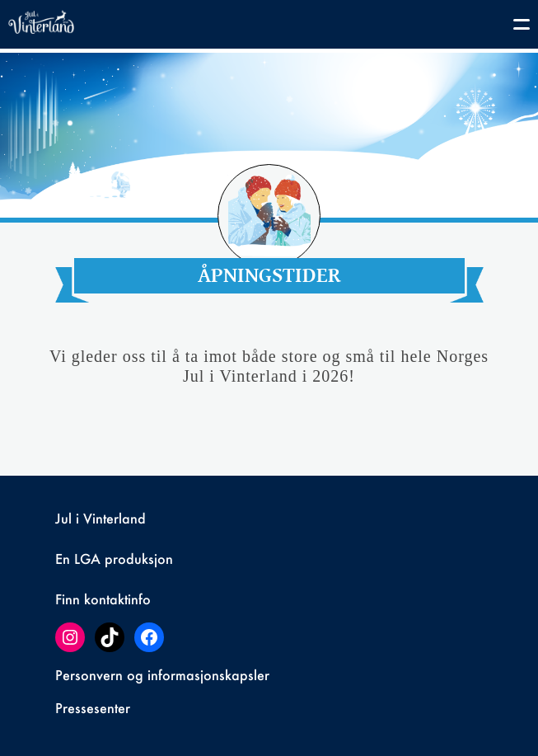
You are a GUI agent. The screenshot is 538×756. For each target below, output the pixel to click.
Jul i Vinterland (101, 518)
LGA (87, 559)
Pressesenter (93, 708)
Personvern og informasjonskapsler (162, 675)
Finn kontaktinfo (103, 599)
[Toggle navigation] (513, 27)
